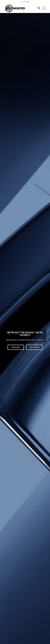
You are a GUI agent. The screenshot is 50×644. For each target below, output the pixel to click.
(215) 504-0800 (25, 2)
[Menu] (43, 8)
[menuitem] (38, 8)
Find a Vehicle (34, 347)
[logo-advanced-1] (21, 8)
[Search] (38, 8)
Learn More (16, 347)
